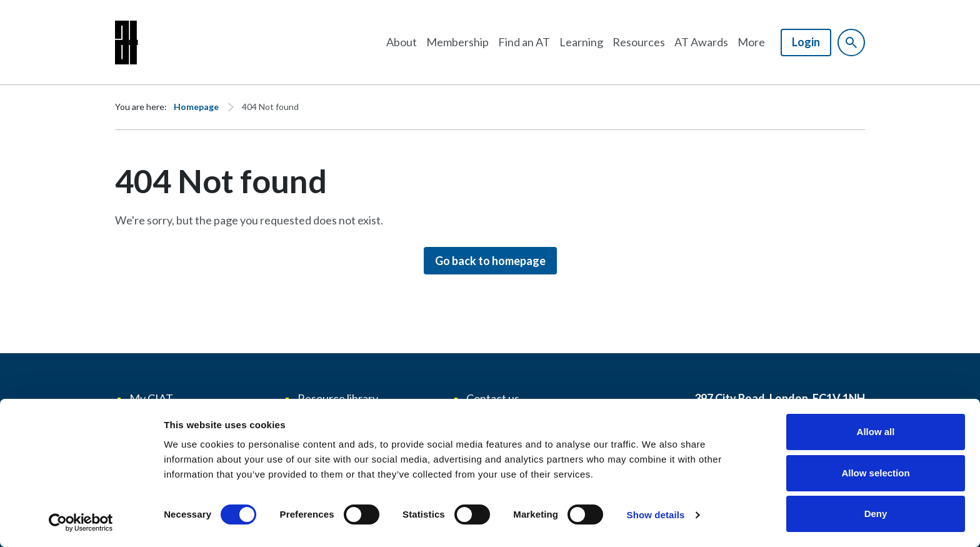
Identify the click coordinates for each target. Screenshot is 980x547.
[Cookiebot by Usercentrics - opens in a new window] (81, 523)
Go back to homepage (490, 261)
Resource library (338, 398)
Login (806, 42)
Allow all (876, 432)
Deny (876, 514)
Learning (581, 42)
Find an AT (524, 42)
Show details (656, 515)
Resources (639, 42)
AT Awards (701, 42)
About (402, 42)
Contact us (493, 398)
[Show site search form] (851, 43)
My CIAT (151, 398)
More (751, 42)
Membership (457, 42)
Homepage (196, 107)
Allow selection (875, 473)
